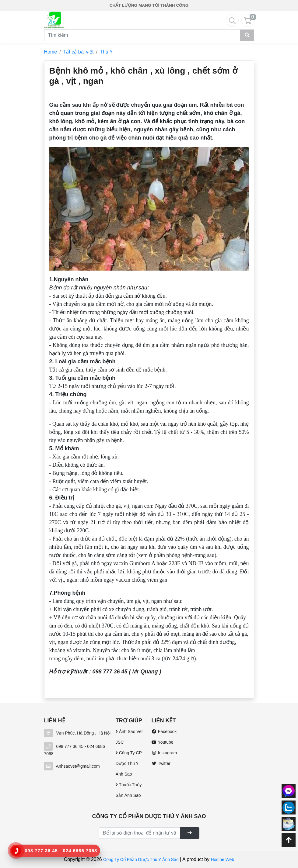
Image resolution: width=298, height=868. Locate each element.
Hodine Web (222, 859)
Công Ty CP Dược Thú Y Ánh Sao (129, 763)
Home (51, 52)
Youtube (162, 742)
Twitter (161, 763)
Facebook (164, 731)
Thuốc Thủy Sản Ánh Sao (129, 790)
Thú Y (106, 52)
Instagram (164, 753)
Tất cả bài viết (79, 52)
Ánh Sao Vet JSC (129, 737)
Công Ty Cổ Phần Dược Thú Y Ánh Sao (141, 859)
